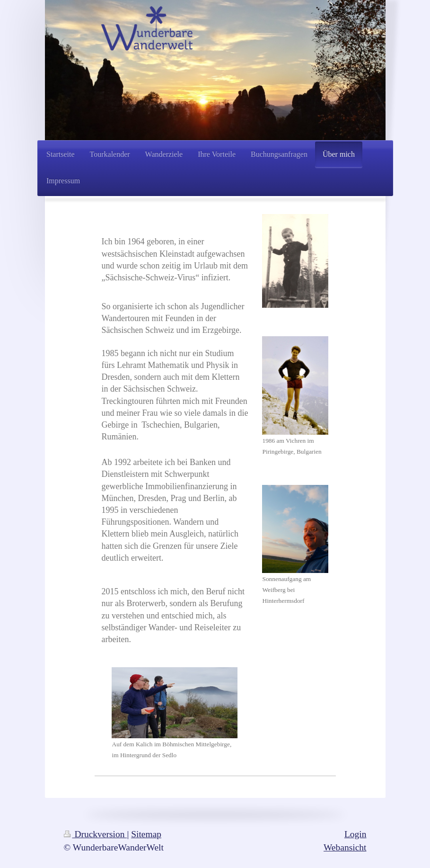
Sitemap (146, 834)
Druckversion (96, 834)
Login (355, 834)
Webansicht (345, 847)
